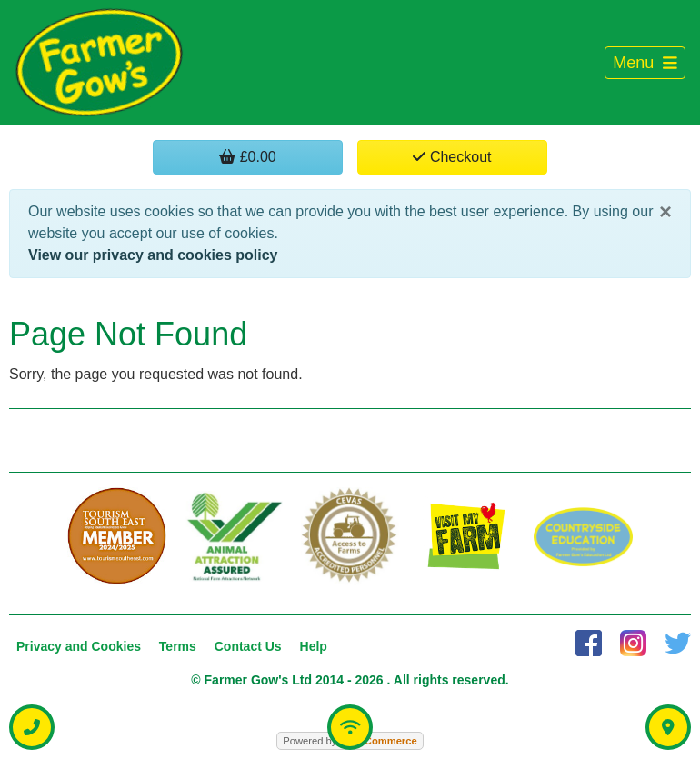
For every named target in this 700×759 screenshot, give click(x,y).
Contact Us (248, 646)
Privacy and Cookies (79, 646)
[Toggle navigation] (645, 63)
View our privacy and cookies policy (153, 255)
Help (314, 646)
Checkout (452, 157)
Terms (178, 646)
